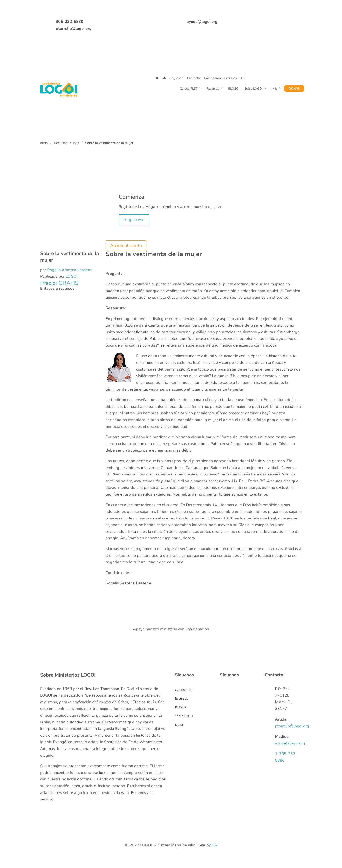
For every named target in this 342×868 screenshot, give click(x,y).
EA (214, 845)
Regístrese (134, 220)
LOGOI (72, 276)
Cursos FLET (189, 89)
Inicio (44, 143)
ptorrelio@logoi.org (74, 29)
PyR (76, 143)
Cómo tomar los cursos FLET (225, 78)
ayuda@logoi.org (202, 22)
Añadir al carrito (126, 246)
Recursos (213, 89)
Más (275, 89)
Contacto (193, 78)
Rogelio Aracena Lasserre (70, 270)
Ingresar (177, 78)
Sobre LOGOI (253, 89)
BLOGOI (234, 89)
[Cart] (157, 78)
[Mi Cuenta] (165, 78)
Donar (294, 89)
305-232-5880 (70, 22)
